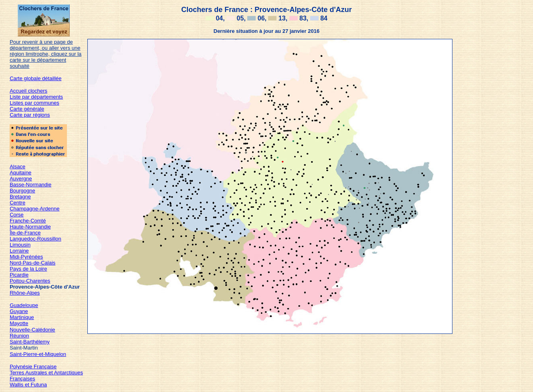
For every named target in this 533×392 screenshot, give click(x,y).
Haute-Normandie (30, 227)
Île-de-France (25, 233)
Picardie (19, 275)
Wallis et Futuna (28, 385)
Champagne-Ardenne (34, 209)
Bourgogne (22, 191)
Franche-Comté (28, 221)
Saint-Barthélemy (30, 342)
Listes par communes (34, 103)
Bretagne (20, 197)
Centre (17, 203)
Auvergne (21, 179)
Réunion (19, 336)
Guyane (19, 311)
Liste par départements (36, 97)
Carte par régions (30, 115)
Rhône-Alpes (25, 293)
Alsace (17, 167)
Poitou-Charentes (30, 281)
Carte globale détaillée (35, 78)
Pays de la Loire (28, 269)
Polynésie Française (33, 367)
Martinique (22, 317)
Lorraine (19, 251)
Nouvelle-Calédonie (32, 330)
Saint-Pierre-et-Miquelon (38, 354)
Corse (17, 215)
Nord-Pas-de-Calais (32, 263)
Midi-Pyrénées (26, 257)
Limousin (20, 245)
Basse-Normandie (30, 185)
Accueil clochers (28, 91)
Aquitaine (20, 173)
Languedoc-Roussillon (35, 239)
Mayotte (19, 323)
